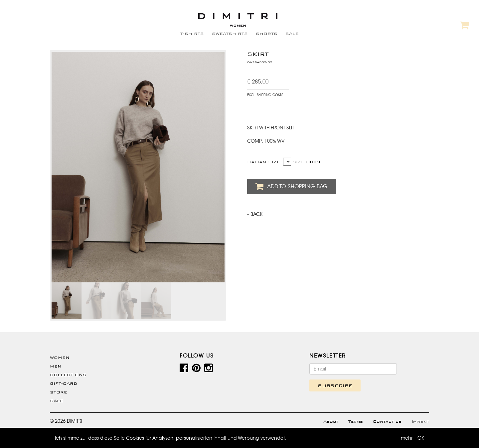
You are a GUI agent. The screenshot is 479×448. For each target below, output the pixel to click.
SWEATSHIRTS (230, 34)
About (331, 421)
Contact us (387, 421)
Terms (356, 421)
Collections (68, 375)
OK (421, 438)
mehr (407, 438)
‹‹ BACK (255, 214)
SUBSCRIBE (335, 385)
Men (56, 366)
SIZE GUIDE (307, 162)
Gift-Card (64, 383)
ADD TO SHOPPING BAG (292, 187)
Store (59, 392)
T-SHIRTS (192, 34)
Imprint (420, 421)
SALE (292, 34)
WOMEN (60, 358)
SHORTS (267, 34)
